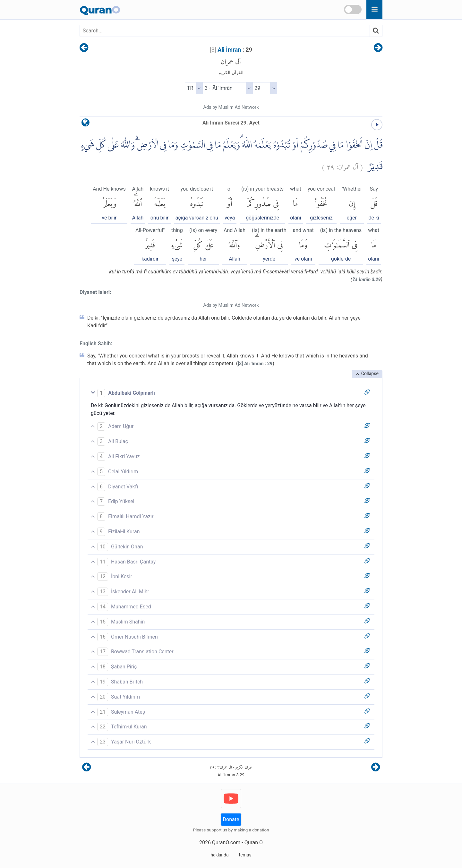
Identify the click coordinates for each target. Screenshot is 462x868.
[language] (86, 124)
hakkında (219, 855)
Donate (231, 819)
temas (245, 855)
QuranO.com (226, 842)
